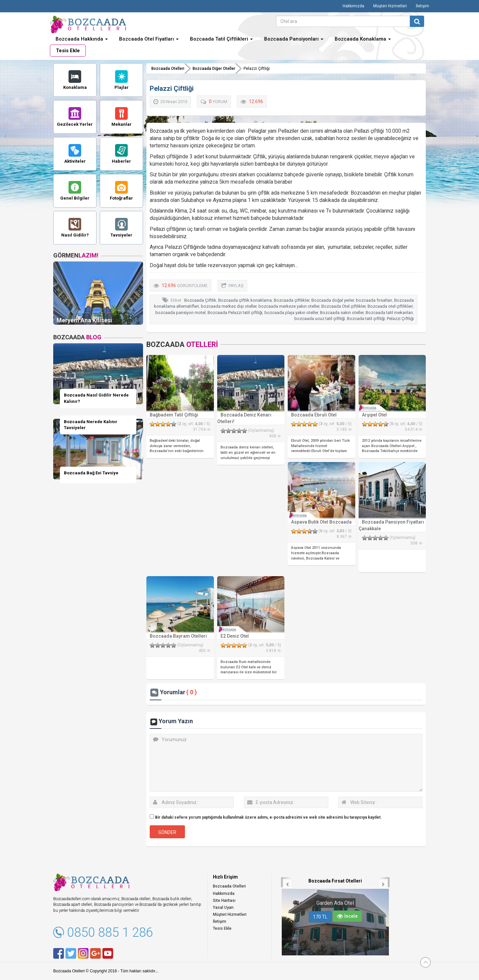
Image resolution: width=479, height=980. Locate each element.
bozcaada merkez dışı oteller (229, 306)
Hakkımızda (353, 6)
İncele (347, 916)
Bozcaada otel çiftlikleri (390, 306)
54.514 (414, 429)
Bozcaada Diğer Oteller (214, 69)
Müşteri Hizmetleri (390, 6)
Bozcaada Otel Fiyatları (149, 39)
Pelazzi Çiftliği (400, 319)
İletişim (422, 6)
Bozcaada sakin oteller (342, 313)
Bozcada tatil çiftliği (366, 319)
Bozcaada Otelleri (168, 69)
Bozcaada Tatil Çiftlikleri (221, 39)
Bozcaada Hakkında (82, 39)
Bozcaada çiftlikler (292, 300)
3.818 (273, 651)
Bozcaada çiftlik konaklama (245, 300)
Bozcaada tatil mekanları (389, 313)
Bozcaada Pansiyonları (294, 39)
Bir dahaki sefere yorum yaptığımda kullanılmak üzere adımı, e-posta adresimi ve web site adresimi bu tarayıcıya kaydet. (268, 817)
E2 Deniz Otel (235, 636)
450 (205, 651)
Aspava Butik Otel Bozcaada (321, 522)
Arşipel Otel (374, 415)
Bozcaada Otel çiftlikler (343, 306)
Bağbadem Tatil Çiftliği (174, 415)
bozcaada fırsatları (374, 300)
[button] (286, 882)
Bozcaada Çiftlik (200, 300)
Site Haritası (224, 900)
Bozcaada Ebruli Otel (314, 415)
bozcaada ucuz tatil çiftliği (320, 319)
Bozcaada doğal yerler (333, 300)
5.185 (344, 429)
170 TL (320, 917)
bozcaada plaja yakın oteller (291, 313)
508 (416, 543)
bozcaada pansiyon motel (180, 313)
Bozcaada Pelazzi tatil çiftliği (235, 313)
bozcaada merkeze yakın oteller (289, 306)
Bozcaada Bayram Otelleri (178, 636)
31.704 (202, 429)
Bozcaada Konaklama (363, 39)
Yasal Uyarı (223, 907)
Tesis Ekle (68, 51)
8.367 (344, 537)
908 (275, 436)
